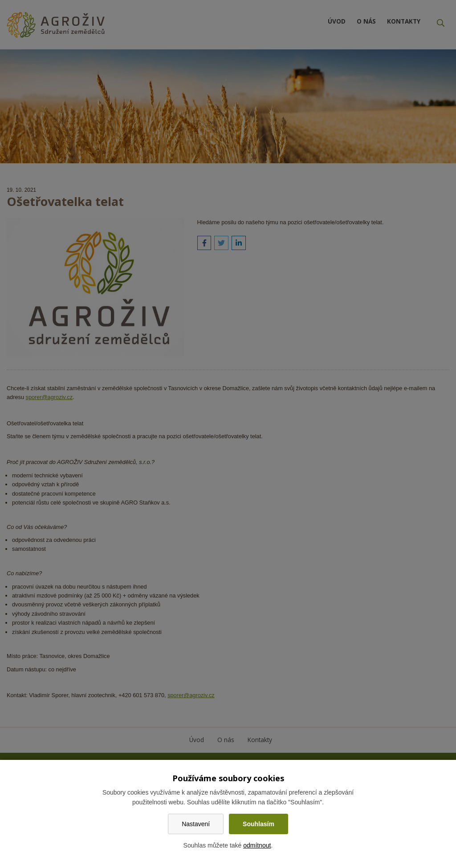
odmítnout (257, 845)
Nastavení (196, 824)
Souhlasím (259, 824)
